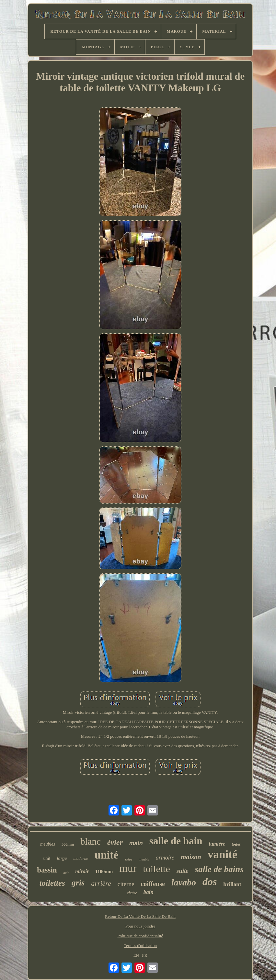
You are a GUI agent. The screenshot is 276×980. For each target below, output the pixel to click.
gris (78, 883)
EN (136, 955)
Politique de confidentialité (140, 936)
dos (210, 882)
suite (183, 871)
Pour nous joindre (140, 926)
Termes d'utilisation (140, 946)
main (136, 843)
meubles (48, 844)
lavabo (184, 882)
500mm (68, 844)
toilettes (52, 883)
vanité (222, 855)
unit (47, 858)
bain (149, 892)
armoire (165, 858)
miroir (82, 871)
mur (128, 868)
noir (66, 873)
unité (107, 855)
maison (191, 857)
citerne (126, 884)
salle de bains (219, 869)
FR (145, 955)
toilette (156, 869)
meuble (144, 859)
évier (115, 842)
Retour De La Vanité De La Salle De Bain (140, 916)
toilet (236, 844)
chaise (132, 893)
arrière (101, 883)
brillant (232, 884)
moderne (81, 858)
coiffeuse (153, 884)
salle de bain (176, 841)
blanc (91, 841)
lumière (217, 844)
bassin (47, 870)
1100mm (104, 872)
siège (129, 859)
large (62, 858)
